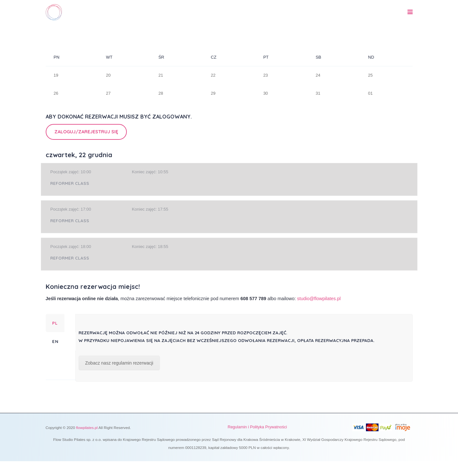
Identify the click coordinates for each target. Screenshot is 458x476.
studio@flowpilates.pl (319, 299)
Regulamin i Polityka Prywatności (257, 427)
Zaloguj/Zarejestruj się (86, 132)
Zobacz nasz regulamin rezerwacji (119, 363)
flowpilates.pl (87, 428)
